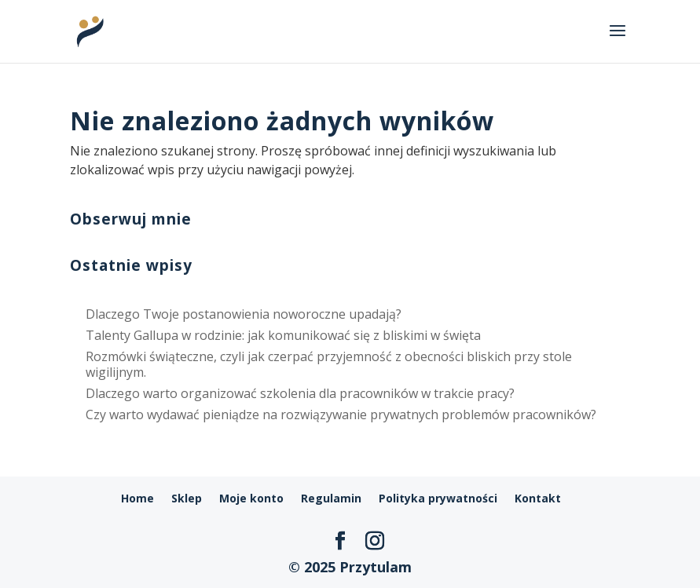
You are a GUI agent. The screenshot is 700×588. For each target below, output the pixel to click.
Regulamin (331, 498)
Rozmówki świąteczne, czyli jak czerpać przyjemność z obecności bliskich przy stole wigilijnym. (329, 364)
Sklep (187, 498)
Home (137, 498)
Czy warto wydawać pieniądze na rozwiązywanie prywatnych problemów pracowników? (341, 415)
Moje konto (251, 498)
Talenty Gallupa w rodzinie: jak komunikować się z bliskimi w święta (283, 335)
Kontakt (538, 498)
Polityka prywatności (438, 498)
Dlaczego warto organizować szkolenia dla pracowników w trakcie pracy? (300, 393)
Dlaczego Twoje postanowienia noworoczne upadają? (244, 314)
